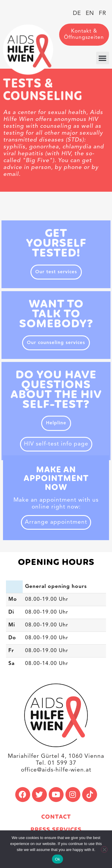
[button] (103, 58)
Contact (56, 817)
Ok (57, 859)
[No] (104, 849)
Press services (56, 830)
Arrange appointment (56, 522)
